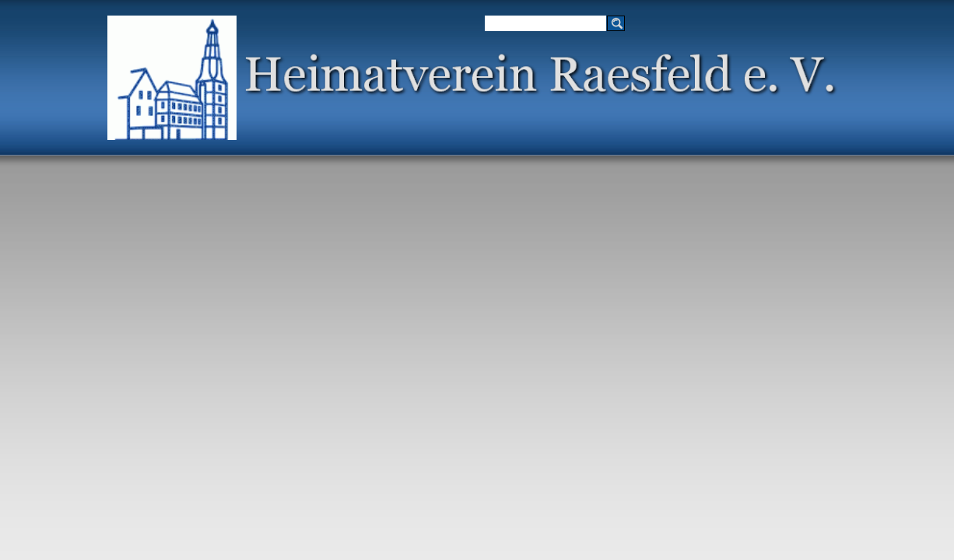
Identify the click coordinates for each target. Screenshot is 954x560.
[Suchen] (545, 23)
